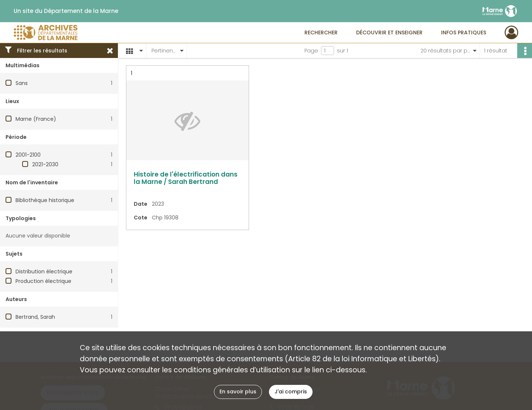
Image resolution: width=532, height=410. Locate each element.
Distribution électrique (44, 271)
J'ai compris (291, 392)
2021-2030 (45, 164)
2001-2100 (28, 155)
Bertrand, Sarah (35, 317)
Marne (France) (36, 119)
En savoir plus (238, 392)
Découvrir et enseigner (389, 33)
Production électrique (43, 281)
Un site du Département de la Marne (66, 11)
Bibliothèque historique (45, 200)
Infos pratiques (464, 33)
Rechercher (321, 33)
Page (311, 51)
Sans (22, 83)
